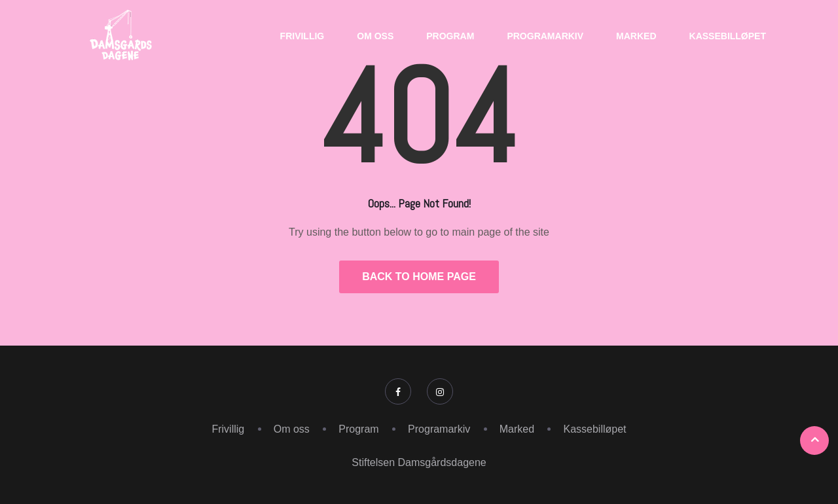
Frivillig (302, 36)
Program (450, 36)
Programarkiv (545, 36)
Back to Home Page (419, 277)
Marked (636, 36)
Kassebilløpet (728, 36)
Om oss (375, 36)
